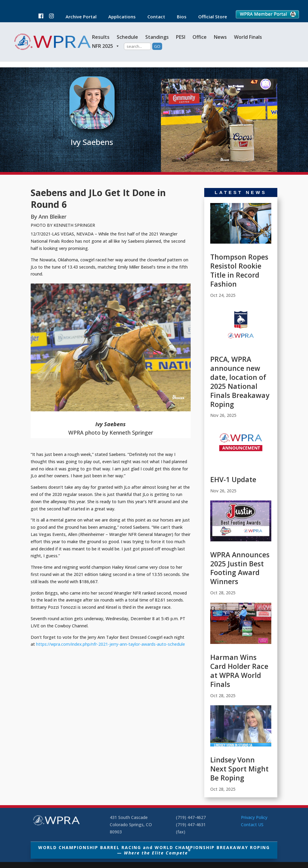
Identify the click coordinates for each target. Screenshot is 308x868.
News (220, 37)
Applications (119, 17)
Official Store (210, 17)
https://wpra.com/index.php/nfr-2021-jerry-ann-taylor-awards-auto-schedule (111, 644)
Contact (153, 17)
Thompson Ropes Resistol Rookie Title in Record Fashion (239, 270)
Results (101, 37)
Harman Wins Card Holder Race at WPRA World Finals (239, 671)
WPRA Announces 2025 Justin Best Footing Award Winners (240, 568)
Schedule (127, 37)
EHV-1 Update (233, 479)
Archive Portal (78, 17)
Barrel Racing (91, 160)
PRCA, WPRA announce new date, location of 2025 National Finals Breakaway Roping (240, 382)
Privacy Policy (254, 817)
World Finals (248, 37)
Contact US (252, 825)
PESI (181, 37)
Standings (157, 37)
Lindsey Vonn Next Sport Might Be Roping (239, 769)
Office (200, 37)
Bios (179, 17)
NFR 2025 (106, 46)
